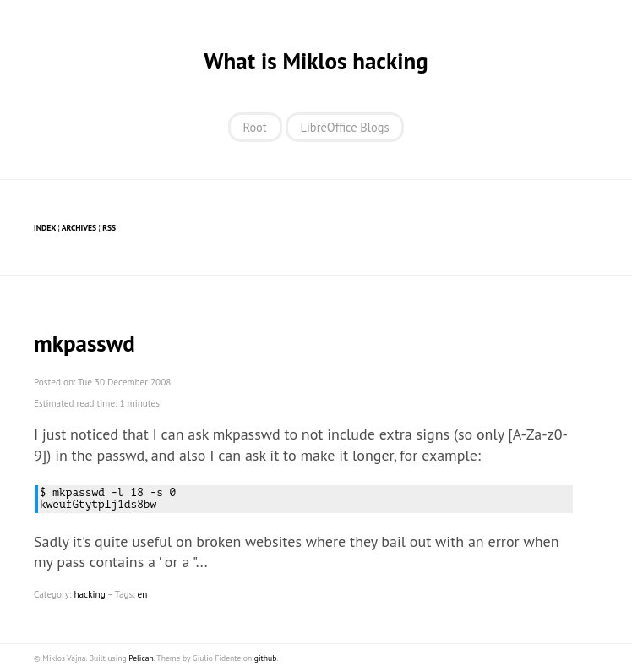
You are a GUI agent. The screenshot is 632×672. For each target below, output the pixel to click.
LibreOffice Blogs (345, 127)
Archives (79, 228)
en (143, 594)
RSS (109, 228)
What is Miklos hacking (316, 61)
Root (255, 127)
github (265, 658)
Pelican (141, 658)
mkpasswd (84, 343)
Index (45, 228)
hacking (89, 594)
